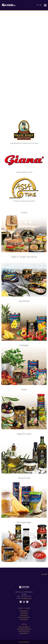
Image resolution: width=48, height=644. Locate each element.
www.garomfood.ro (24, 617)
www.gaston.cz (24, 611)
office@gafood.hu (26, 598)
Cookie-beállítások (24, 642)
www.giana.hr (24, 619)
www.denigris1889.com (24, 629)
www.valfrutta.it (24, 633)
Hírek (44, 574)
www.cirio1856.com (24, 627)
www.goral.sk (24, 613)
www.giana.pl (24, 615)
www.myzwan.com (24, 631)
